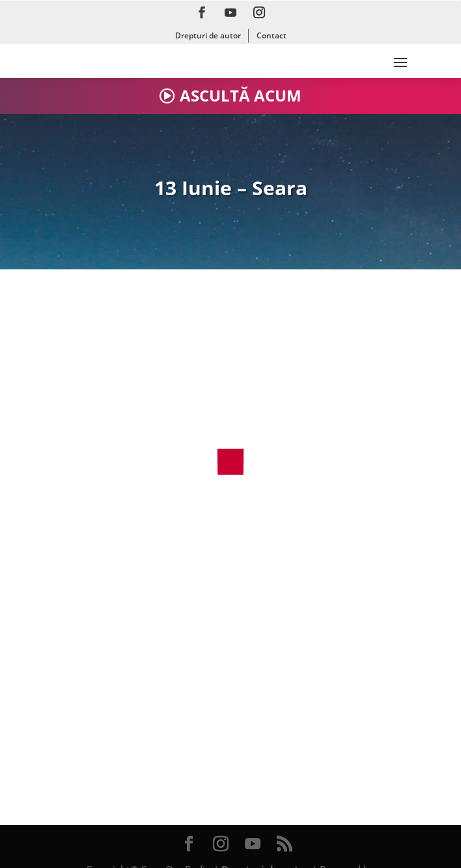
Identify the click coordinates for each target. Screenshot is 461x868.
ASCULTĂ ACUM (241, 95)
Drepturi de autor (208, 35)
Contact (272, 35)
